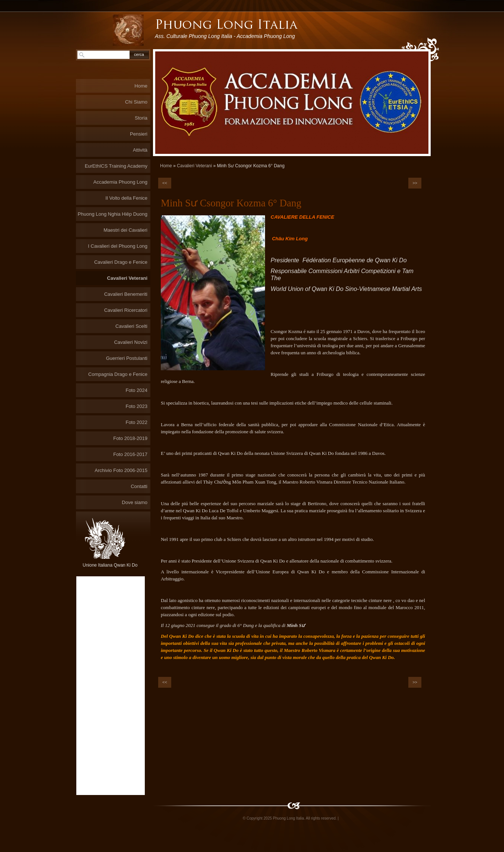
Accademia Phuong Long (120, 182)
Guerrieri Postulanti (127, 358)
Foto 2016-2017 (130, 454)
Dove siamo (135, 502)
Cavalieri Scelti (131, 326)
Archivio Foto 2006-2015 (121, 470)
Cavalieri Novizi (131, 342)
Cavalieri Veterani (194, 166)
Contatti (139, 486)
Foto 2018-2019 (130, 438)
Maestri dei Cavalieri (125, 230)
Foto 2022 (136, 422)
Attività (140, 150)
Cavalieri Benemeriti (126, 294)
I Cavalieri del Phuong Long (118, 246)
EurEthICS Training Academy (116, 166)
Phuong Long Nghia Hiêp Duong (113, 214)
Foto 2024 (136, 390)
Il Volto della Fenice (126, 198)
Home (166, 166)
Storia (141, 118)
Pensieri (139, 134)
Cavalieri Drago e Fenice (121, 262)
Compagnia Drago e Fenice (118, 374)
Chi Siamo (136, 102)
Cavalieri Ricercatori (126, 310)
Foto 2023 (136, 406)
